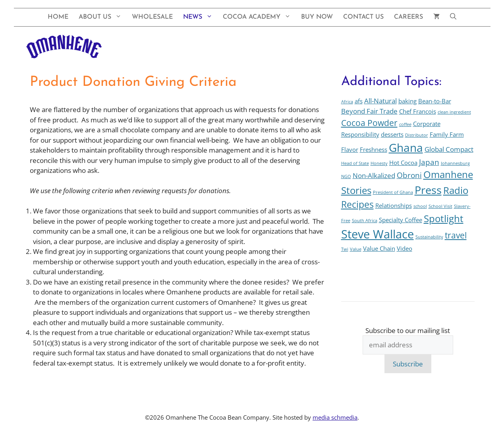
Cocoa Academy (259, 17)
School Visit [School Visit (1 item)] (440, 206)
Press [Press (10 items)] (428, 190)
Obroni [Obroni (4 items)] (409, 175)
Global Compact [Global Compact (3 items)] (449, 149)
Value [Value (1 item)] (356, 249)
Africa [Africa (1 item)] (347, 102)
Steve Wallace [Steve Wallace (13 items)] (378, 234)
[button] (453, 17)
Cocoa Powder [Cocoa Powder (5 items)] (369, 123)
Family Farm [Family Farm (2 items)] (447, 134)
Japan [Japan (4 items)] (429, 162)
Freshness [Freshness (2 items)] (374, 149)
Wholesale (152, 17)
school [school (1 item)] (420, 206)
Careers (408, 17)
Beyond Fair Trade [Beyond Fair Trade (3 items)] (369, 111)
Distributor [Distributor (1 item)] (417, 135)
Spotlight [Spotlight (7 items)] (444, 219)
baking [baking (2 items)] (407, 101)
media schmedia (335, 417)
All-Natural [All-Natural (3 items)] (380, 101)
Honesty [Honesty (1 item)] (379, 163)
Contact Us (363, 17)
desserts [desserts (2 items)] (392, 134)
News (200, 17)
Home (58, 17)
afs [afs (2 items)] (359, 101)
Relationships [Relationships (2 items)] (394, 205)
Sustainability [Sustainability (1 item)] (429, 237)
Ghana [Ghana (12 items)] (406, 147)
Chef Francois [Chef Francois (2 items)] (418, 111)
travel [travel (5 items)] (456, 235)
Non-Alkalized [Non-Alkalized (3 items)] (374, 175)
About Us (103, 17)
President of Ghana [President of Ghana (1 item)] (393, 192)
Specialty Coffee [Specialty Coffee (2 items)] (401, 220)
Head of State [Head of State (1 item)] (355, 163)
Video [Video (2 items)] (405, 248)
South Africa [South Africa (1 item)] (365, 221)
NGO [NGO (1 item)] (346, 176)
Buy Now (317, 17)
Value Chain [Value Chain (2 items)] (379, 248)
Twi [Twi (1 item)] (345, 249)
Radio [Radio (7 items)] (456, 190)
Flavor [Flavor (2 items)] (350, 149)
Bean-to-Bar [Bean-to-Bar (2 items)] (435, 101)
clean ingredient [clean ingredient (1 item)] (454, 112)
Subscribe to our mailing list (408, 330)
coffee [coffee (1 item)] (405, 124)
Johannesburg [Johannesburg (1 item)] (455, 163)
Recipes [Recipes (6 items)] (357, 204)
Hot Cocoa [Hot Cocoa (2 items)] (403, 163)
